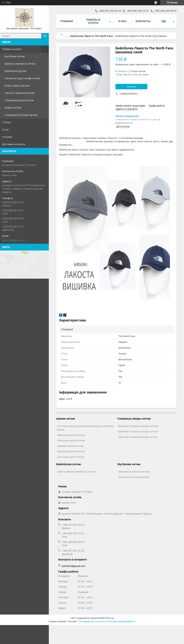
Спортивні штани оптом (19, 100)
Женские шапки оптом (71, 440)
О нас (6, 129)
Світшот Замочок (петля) (20, 93)
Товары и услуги (12, 49)
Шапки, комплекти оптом (20, 64)
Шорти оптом (13, 108)
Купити (131, 87)
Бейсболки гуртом (15, 71)
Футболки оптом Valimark (134, 477)
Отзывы (7, 137)
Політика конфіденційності (122, 621)
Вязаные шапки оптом (71, 451)
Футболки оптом (15, 56)
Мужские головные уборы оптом (138, 431)
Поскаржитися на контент (92, 621)
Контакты (143, 21)
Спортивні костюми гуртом (21, 115)
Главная (66, 21)
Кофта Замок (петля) (17, 86)
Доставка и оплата (14, 144)
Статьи (7, 122)
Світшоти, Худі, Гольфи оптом (22, 78)
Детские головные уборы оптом (138, 437)
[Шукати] (45, 36)
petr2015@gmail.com (14, 240)
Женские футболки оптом (134, 472)
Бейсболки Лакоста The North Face (92, 36)
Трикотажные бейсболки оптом (77, 472)
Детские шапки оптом (71, 457)
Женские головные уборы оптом (138, 426)
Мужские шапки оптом (71, 435)
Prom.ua (110, 618)
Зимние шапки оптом (71, 446)
